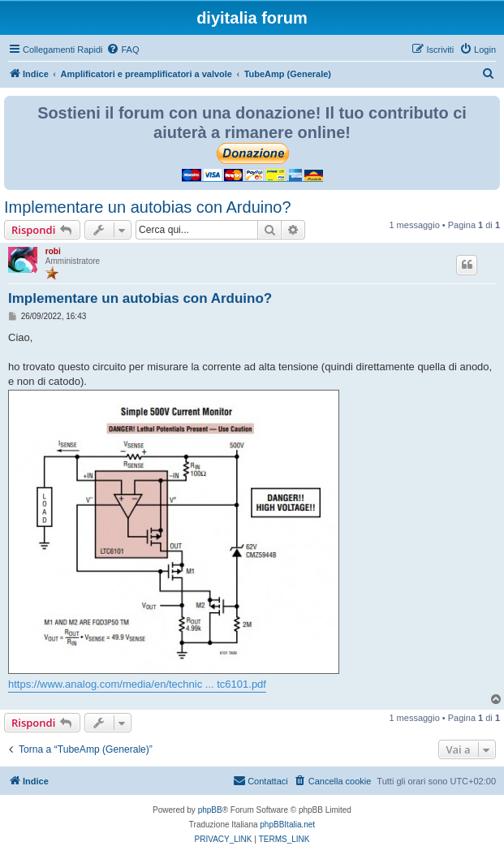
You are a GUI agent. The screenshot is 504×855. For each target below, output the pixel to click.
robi (53, 251)
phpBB (210, 810)
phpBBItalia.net (287, 825)
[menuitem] (123, 50)
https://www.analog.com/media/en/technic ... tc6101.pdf (137, 684)
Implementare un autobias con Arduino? (148, 207)
